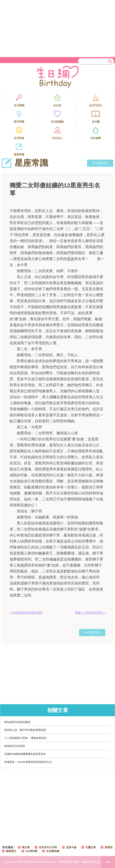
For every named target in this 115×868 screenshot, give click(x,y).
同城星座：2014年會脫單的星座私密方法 (28, 762)
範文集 (26, 847)
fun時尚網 (31, 851)
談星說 (109, 847)
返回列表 (100, 163)
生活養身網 (53, 851)
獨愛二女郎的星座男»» (90, 613)
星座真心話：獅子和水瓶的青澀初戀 (25, 730)
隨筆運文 (11, 851)
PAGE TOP (108, 862)
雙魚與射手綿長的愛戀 (17, 722)
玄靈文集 (91, 847)
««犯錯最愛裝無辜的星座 (26, 613)
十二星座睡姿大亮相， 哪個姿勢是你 (25, 738)
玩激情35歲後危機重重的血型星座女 (25, 754)
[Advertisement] (57, 28)
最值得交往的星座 (15, 746)
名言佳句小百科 (48, 847)
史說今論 (71, 847)
